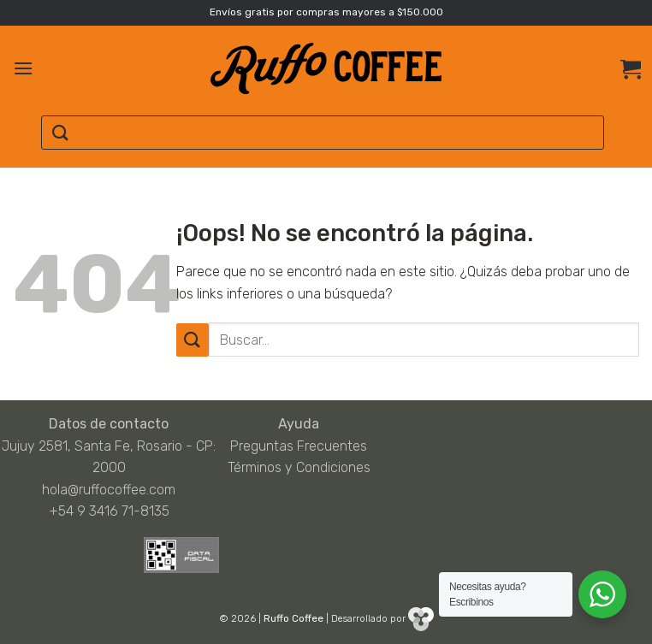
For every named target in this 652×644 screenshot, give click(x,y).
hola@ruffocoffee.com (109, 490)
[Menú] (23, 68)
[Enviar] (61, 133)
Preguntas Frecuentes (299, 446)
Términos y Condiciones (299, 467)
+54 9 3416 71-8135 (109, 511)
